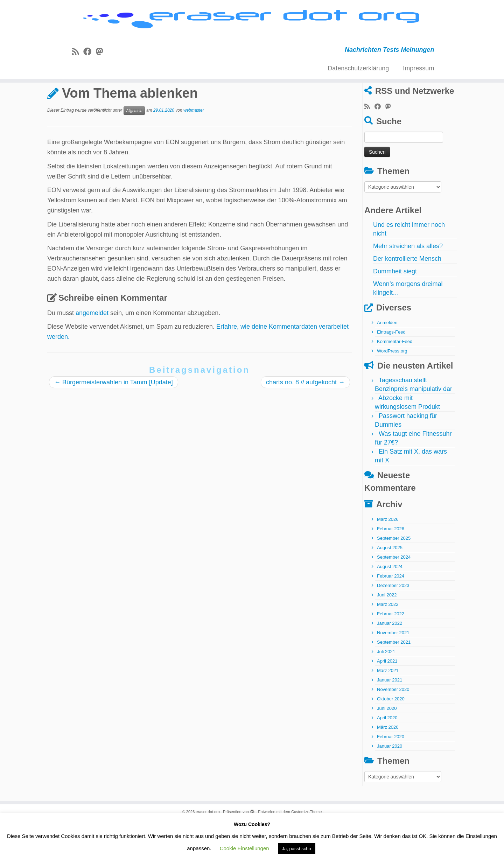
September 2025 (394, 576)
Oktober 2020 (391, 736)
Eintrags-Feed (391, 369)
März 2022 (388, 642)
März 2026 (388, 557)
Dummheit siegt (395, 309)
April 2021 (387, 698)
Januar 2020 (390, 784)
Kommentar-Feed (395, 379)
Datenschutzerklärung (358, 82)
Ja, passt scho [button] (297, 849)
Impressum (418, 82)
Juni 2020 (387, 746)
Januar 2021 (390, 717)
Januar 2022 (390, 661)
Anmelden (387, 360)
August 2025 (390, 585)
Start (54, 110)
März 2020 (388, 765)
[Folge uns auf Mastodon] (102, 65)
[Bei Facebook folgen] (90, 65)
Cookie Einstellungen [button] (244, 848)
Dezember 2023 (393, 623)
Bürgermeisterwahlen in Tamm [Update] (114, 419)
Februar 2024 (391, 613)
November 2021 (393, 670)
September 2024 (394, 595)
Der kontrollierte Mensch (407, 296)
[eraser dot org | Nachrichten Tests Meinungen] (252, 27)
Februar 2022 (391, 651)
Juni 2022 (387, 632)
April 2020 (387, 755)
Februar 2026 (391, 566)
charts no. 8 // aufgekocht (305, 419)
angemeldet (92, 350)
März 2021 (388, 708)
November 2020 (393, 727)
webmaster (194, 148)
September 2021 (394, 680)
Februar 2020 (391, 774)
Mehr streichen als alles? (408, 284)
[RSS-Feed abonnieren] (78, 65)
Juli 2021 (386, 689)
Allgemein (81, 110)
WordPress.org (392, 388)
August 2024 (390, 604)
